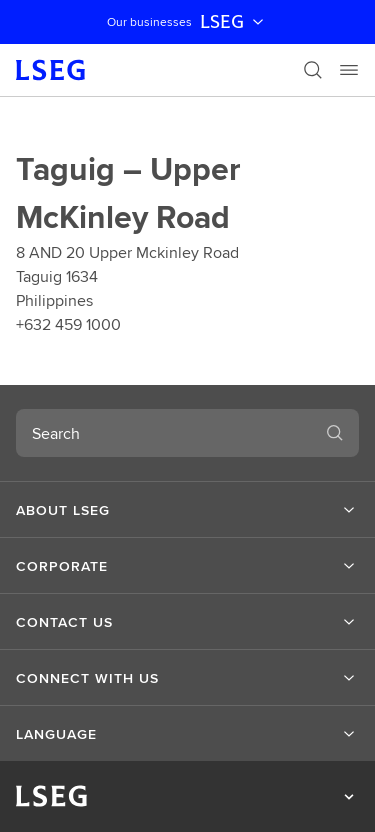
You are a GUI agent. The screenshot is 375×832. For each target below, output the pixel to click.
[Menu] (349, 70)
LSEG (234, 22)
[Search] (313, 70)
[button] (187, 510)
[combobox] (163, 433)
